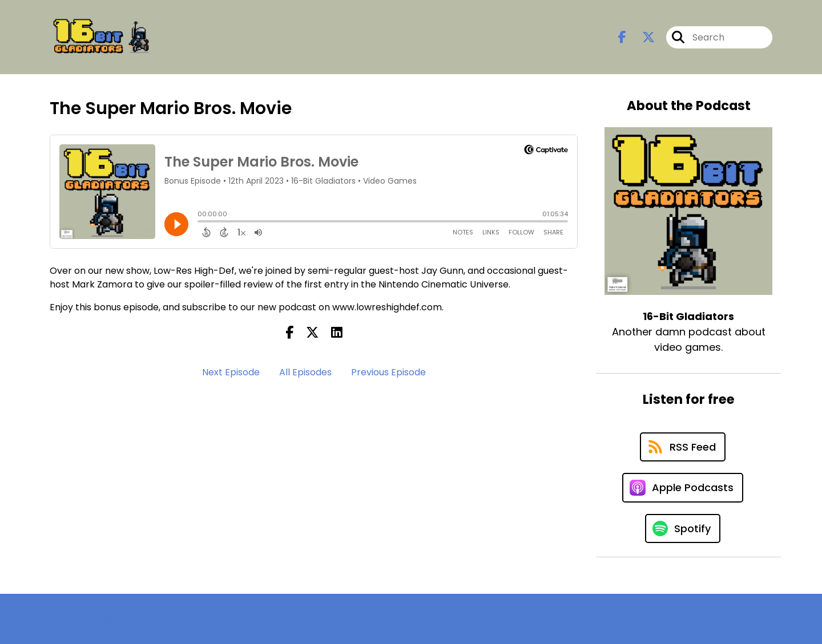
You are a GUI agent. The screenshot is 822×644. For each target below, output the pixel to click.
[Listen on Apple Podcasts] (683, 488)
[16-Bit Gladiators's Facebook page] (622, 37)
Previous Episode (388, 372)
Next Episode (231, 372)
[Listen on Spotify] (683, 528)
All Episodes (305, 372)
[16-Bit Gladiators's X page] (642, 37)
